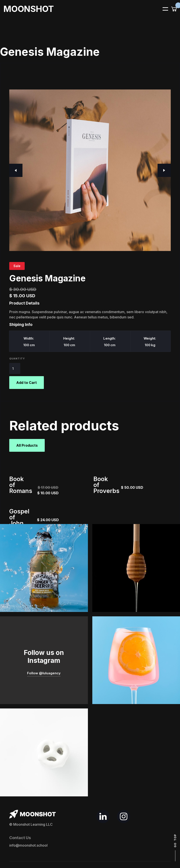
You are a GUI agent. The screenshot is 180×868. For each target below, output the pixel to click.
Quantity (17, 359)
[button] (163, 9)
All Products (27, 445)
